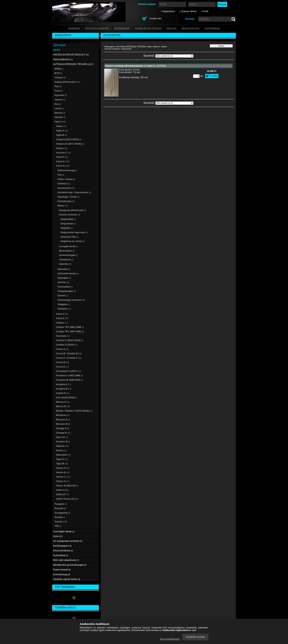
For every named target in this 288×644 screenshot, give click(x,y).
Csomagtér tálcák (64, 531)
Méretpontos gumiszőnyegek (70, 565)
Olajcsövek (68, 224)
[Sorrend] (174, 56)
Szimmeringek (68, 255)
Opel (150, 47)
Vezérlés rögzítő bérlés (67, 579)
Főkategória (109, 47)
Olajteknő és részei (73, 241)
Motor (165, 47)
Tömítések (66, 260)
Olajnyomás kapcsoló (74, 232)
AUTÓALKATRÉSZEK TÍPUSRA (131, 47)
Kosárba (214, 76)
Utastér (63, 295)
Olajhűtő (67, 228)
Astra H (157, 47)
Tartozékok (65, 287)
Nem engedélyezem (170, 639)
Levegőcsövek (69, 246)
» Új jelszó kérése (188, 11)
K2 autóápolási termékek (68, 541)
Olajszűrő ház (70, 237)
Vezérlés (65, 264)
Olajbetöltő (68, 219)
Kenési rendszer (113, 49)
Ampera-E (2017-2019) (70, 144)
